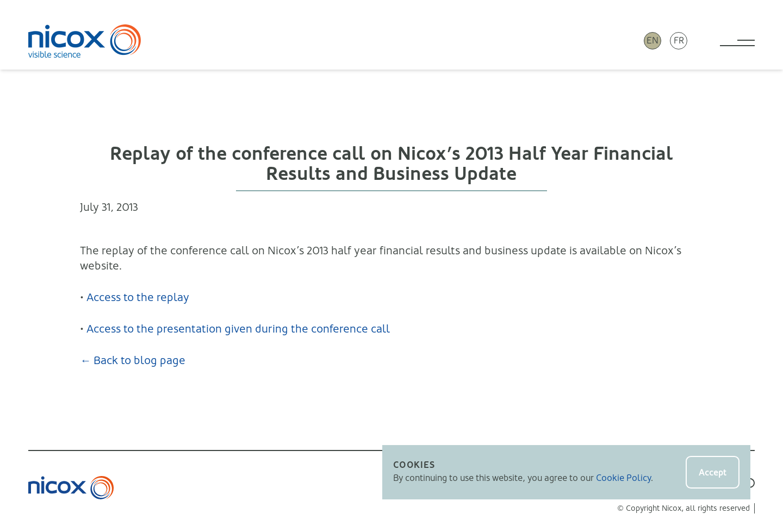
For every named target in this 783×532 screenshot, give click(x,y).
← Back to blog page (133, 361)
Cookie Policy (623, 478)
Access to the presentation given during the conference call (238, 329)
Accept (713, 472)
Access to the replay (138, 298)
